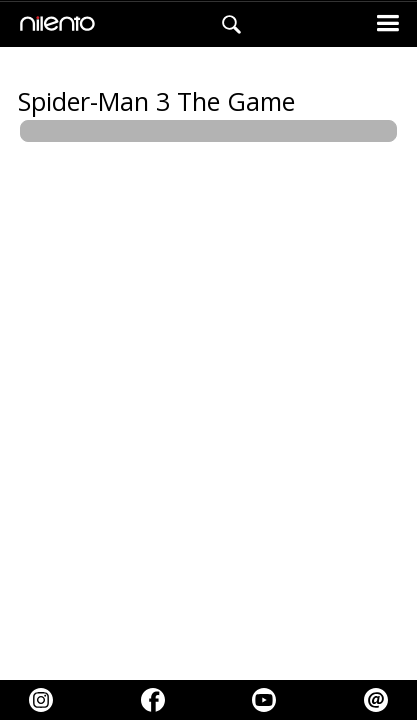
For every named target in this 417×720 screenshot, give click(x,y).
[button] (387, 24)
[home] (52, 25)
